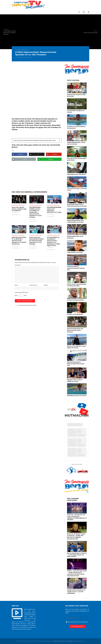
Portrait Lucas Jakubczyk (75, 314)
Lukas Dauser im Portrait (75, 252)
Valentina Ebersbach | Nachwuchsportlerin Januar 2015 (76, 364)
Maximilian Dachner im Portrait (77, 396)
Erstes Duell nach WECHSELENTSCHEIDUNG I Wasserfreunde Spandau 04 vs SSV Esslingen (36, 241)
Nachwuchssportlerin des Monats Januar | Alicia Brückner (75, 330)
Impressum (69, 641)
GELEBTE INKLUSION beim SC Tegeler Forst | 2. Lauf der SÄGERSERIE (76, 592)
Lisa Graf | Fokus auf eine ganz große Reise (77, 159)
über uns (56, 641)
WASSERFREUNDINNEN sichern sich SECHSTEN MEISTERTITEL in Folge (54, 210)
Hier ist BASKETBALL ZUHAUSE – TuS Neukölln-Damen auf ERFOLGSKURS (77, 555)
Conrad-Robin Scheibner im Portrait (76, 111)
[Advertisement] (70, 3)
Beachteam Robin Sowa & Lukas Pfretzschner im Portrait (77, 205)
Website (46, 285)
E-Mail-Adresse (33, 285)
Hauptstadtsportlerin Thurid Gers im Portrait (76, 143)
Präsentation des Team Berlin (76, 174)
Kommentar (18, 265)
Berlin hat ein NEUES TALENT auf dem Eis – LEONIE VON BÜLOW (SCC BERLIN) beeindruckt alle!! (76, 536)
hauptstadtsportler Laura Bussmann (75, 237)
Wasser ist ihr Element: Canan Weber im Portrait (76, 347)
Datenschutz (62, 641)
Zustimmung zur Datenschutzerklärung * (77, 622)
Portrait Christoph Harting (75, 300)
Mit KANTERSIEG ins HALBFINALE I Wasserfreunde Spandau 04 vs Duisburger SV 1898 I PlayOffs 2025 (53, 241)
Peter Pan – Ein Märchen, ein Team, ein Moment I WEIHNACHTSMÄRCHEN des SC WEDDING (77, 517)
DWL (13, 150)
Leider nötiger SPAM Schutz (21, 292)
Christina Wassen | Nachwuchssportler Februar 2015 (76, 268)
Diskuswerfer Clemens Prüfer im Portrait (76, 95)
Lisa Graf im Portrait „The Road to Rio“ (77, 189)
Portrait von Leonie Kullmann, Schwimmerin (76, 127)
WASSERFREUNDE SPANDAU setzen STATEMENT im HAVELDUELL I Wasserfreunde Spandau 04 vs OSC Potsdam (36, 212)
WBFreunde (25, 50)
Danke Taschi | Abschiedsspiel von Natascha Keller (77, 285)
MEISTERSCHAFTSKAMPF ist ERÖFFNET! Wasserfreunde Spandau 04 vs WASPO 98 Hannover (19, 241)
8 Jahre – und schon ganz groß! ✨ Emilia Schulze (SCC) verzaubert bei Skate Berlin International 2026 (77, 573)
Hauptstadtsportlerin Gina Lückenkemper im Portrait (75, 221)
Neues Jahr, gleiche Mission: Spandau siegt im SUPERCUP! (19, 209)
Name (17, 285)
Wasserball (18, 50)
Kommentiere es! (28, 57)
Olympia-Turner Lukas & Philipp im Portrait (75, 381)
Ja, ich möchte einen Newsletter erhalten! (26, 305)
